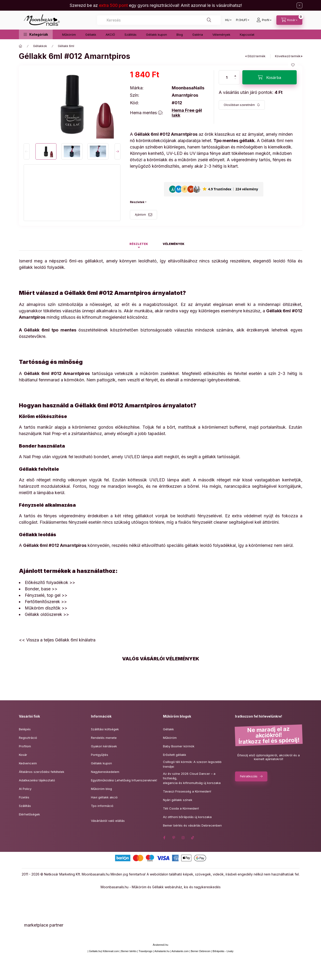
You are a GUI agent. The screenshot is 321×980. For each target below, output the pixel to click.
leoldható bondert (92, 457)
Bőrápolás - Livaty (223, 951)
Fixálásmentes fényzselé (63, 522)
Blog (180, 35)
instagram (183, 838)
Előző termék (257, 56)
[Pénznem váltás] (242, 20)
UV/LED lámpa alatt (169, 480)
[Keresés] (209, 20)
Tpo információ (102, 806)
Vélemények (221, 35)
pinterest (174, 838)
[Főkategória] (21, 46)
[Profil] (264, 20)
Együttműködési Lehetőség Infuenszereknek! (124, 780)
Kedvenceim (28, 763)
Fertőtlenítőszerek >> (46, 602)
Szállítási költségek (105, 729)
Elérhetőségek (29, 814)
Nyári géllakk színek (178, 800)
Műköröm (69, 35)
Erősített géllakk (175, 755)
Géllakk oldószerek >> (47, 614)
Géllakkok (40, 46)
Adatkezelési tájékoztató (37, 780)
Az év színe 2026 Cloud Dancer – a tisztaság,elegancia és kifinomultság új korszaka (192, 778)
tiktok (193, 838)
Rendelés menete (104, 738)
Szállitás (131, 35)
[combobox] (159, 20)
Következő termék (288, 56)
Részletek (137, 202)
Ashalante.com (180, 951)
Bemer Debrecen (201, 951)
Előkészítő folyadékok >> (50, 582)
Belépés (25, 729)
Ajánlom (140, 215)
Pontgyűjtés (100, 755)
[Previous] (27, 151)
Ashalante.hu (162, 951)
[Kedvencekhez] (293, 65)
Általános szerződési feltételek (42, 772)
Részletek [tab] (139, 244)
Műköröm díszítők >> (46, 608)
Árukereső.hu (160, 945)
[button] (36, 34)
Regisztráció (28, 738)
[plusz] (235, 74)
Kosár (23, 755)
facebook (164, 838)
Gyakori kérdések (104, 746)
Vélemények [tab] (174, 244)
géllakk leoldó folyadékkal (210, 545)
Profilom (25, 746)
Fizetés (24, 797)
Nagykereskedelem (105, 772)
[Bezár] (300, 5)
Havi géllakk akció (104, 797)
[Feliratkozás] (242, 105)
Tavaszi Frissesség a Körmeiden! (187, 791)
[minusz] (235, 81)
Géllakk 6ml (66, 46)
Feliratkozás (249, 776)
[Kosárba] (270, 77)
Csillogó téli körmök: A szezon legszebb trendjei (192, 764)
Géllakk (91, 35)
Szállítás (25, 806)
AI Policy (25, 789)
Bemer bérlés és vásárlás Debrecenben (192, 825)
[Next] (118, 151)
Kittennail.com (111, 951)
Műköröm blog (101, 789)
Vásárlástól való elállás (108, 821)
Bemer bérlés (129, 951)
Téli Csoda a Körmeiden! (181, 808)
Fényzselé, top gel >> (46, 595)
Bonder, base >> (41, 589)
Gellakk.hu (95, 951)
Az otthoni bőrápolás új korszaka (187, 817)
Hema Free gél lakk (187, 113)
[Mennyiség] (227, 77)
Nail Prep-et (55, 433)
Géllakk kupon (156, 35)
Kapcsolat (247, 35)
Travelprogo (146, 951)
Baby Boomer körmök (179, 746)
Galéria (198, 35)
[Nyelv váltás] (227, 20)
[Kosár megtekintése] (289, 20)
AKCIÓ (110, 35)
